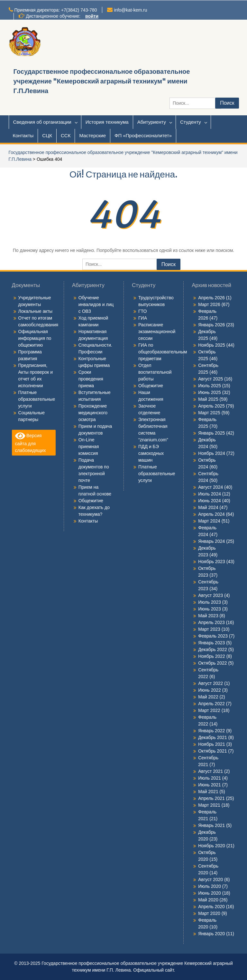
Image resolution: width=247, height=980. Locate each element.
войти (92, 16)
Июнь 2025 (210, 392)
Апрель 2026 (211, 298)
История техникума (107, 122)
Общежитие (91, 501)
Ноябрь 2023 (212, 562)
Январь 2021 (211, 825)
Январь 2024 (211, 541)
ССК (66, 135)
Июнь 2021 (210, 785)
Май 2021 (208, 792)
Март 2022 (209, 710)
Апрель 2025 (211, 406)
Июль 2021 (210, 778)
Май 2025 (208, 399)
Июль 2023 (210, 602)
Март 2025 (209, 413)
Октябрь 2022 (212, 663)
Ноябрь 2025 (212, 345)
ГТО (142, 311)
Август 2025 (210, 379)
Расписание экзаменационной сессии (157, 331)
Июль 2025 (210, 386)
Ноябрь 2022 (212, 656)
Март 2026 (209, 304)
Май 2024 (208, 507)
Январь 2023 (211, 643)
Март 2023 (209, 629)
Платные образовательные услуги (37, 399)
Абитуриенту (152, 122)
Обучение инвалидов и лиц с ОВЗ (96, 304)
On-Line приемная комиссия (89, 447)
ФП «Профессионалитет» (143, 135)
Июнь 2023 (210, 609)
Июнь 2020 (210, 893)
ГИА (143, 318)
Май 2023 (208, 616)
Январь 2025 (211, 433)
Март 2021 (209, 805)
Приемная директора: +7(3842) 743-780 (56, 10)
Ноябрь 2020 (212, 846)
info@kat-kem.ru (131, 10)
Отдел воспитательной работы (155, 372)
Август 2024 (210, 487)
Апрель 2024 (211, 514)
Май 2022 (208, 697)
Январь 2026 (211, 325)
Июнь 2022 (210, 690)
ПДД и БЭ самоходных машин (151, 453)
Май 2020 (208, 900)
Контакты (23, 135)
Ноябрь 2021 (212, 744)
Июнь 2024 (210, 501)
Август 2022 (210, 683)
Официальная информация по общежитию (35, 338)
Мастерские (92, 135)
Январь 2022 (211, 731)
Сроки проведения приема (91, 379)
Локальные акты (36, 311)
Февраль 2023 (213, 636)
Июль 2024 (210, 494)
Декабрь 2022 (213, 649)
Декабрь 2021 (213, 737)
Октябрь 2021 (212, 751)
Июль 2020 (210, 886)
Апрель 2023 (211, 622)
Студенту (191, 122)
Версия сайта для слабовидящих (31, 442)
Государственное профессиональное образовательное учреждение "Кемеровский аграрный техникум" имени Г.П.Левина (102, 81)
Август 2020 (210, 879)
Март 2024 (209, 521)
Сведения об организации (42, 122)
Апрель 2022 (211, 704)
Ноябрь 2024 (212, 453)
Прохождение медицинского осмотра (93, 413)
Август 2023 (210, 595)
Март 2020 (209, 913)
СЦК (47, 135)
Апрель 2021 (211, 798)
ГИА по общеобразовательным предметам (163, 352)
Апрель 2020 (211, 907)
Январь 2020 (211, 934)
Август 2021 (210, 771)
